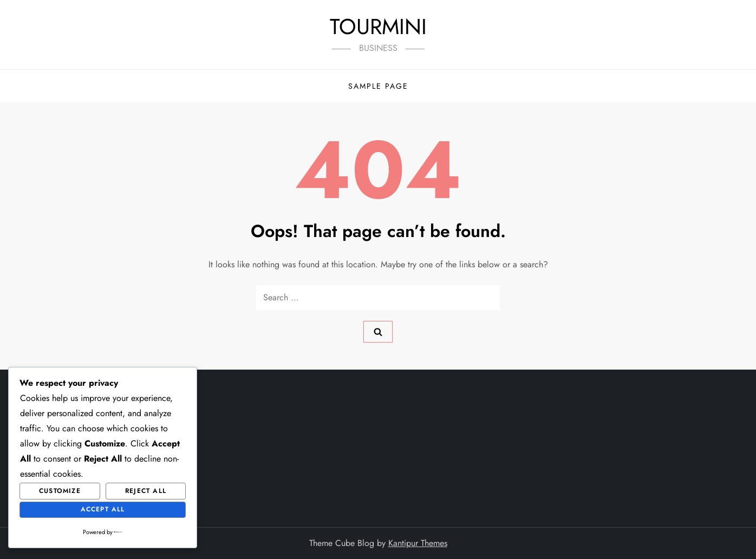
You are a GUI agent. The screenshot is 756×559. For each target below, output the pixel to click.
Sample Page (378, 86)
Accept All (103, 509)
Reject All (146, 491)
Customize (60, 491)
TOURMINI (378, 27)
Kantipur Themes (418, 543)
